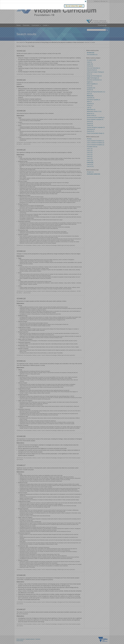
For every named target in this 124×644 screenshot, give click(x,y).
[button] (104, 29)
